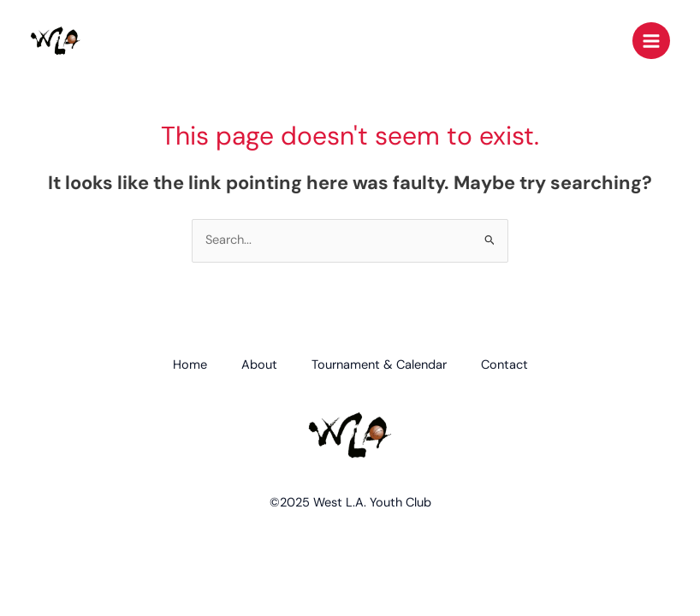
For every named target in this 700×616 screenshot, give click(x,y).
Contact (504, 365)
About (259, 365)
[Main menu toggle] (651, 41)
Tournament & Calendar (379, 365)
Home (190, 365)
